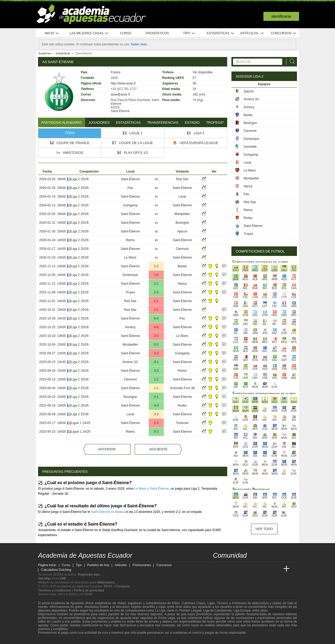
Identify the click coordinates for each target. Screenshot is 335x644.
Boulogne (182, 223)
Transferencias (163, 123)
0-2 (156, 345)
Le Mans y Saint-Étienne (152, 489)
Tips (189, 33)
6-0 (156, 318)
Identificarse (281, 16)
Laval (182, 197)
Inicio (52, 33)
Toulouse (182, 423)
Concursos (284, 33)
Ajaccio (182, 231)
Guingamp (130, 205)
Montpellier (182, 214)
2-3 (156, 292)
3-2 (156, 371)
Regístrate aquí (89, 575)
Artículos (252, 33)
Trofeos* (215, 123)
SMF (63, 579)
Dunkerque (130, 275)
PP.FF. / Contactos (117, 586)
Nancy (182, 284)
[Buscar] (291, 62)
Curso (126, 33)
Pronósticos (157, 33)
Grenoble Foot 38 (182, 388)
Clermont (182, 249)
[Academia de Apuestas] (257, 569)
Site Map (44, 579)
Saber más (139, 44)
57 (194, 78)
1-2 (156, 379)
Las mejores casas (89, 33)
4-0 (156, 327)
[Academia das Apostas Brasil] (237, 569)
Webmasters (106, 583)
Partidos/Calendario (61, 123)
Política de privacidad (89, 590)
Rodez (182, 406)
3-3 (156, 414)
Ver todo (264, 529)
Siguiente (158, 449)
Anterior (107, 449)
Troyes (130, 292)
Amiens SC (130, 362)
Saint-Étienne (130, 179)
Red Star (182, 179)
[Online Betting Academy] (247, 569)
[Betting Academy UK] (277, 569)
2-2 (156, 266)
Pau (130, 188)
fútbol (176, 603)
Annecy (130, 327)
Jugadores (99, 123)
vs (156, 179)
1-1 (156, 388)
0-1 (156, 362)
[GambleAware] (50, 640)
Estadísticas (220, 33)
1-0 (156, 275)
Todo (70, 133)
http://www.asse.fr (123, 83)
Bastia (182, 266)
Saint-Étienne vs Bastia (107, 512)
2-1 (156, 284)
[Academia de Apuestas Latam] (267, 569)
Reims (130, 240)
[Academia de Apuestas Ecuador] (217, 569)
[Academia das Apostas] (227, 569)
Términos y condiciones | (56, 590)
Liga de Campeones (218, 610)
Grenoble (250, 147)
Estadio (192, 123)
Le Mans (130, 257)
